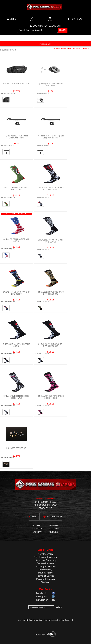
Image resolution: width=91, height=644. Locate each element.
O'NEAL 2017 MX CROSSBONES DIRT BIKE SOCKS (51, 189)
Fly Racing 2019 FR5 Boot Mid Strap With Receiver (16, 137)
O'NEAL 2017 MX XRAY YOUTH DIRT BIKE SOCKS (51, 345)
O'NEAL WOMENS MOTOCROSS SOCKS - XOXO (51, 397)
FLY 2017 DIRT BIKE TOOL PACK (16, 84)
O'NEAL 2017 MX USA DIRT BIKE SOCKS (16, 240)
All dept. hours (53, 517)
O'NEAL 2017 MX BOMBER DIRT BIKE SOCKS (16, 189)
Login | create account (45, 26)
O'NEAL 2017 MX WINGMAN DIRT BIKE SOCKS (16, 293)
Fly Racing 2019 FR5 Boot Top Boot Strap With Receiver (51, 137)
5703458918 (45, 508)
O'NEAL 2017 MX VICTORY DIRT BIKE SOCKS (51, 241)
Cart (50, 19)
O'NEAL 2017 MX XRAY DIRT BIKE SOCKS (16, 345)
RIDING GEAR (74, 49)
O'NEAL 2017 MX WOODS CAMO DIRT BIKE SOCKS (51, 293)
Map (33, 517)
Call (32, 19)
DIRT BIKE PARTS (59, 49)
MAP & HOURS (75, 19)
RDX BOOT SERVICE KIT (16, 448)
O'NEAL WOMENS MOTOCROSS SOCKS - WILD (16, 397)
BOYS (86, 49)
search (63, 30)
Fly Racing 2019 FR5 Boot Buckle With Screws (51, 85)
